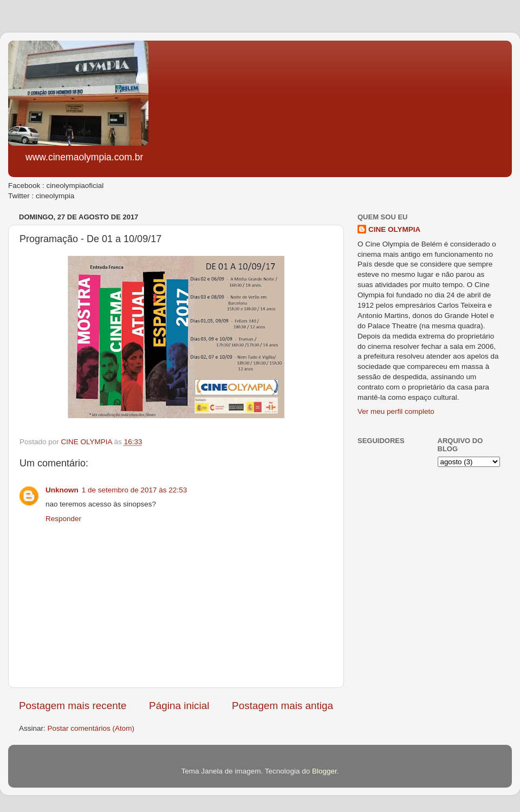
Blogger (324, 771)
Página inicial (179, 706)
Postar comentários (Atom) (91, 728)
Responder (63, 519)
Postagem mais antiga (282, 706)
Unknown (62, 490)
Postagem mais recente (73, 706)
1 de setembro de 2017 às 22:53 (134, 490)
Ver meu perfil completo (396, 411)
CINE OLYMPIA (394, 229)
